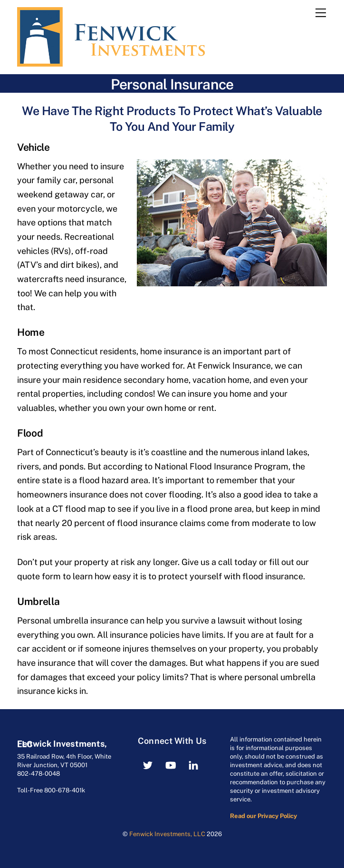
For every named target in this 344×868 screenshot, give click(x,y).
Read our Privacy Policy (263, 816)
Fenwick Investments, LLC (167, 834)
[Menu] (321, 13)
